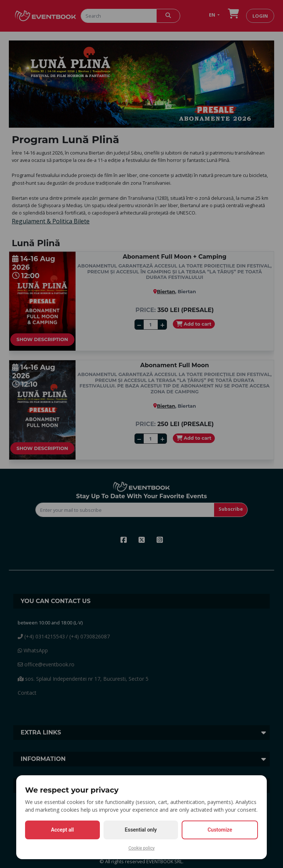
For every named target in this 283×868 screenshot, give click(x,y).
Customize (220, 830)
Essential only (141, 830)
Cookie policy (141, 848)
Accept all (62, 830)
